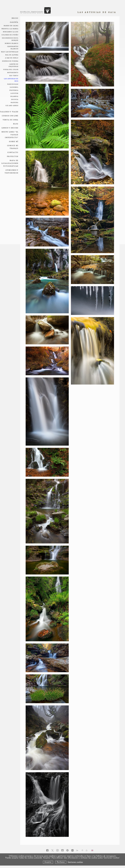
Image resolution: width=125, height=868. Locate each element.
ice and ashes (12, 105)
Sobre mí (14, 141)
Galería (14, 22)
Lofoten (14, 93)
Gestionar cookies (75, 862)
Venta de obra (10, 120)
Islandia (14, 96)
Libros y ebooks (10, 128)
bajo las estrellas (10, 52)
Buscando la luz (11, 32)
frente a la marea (10, 29)
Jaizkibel (14, 87)
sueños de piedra (10, 61)
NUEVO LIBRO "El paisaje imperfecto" (10, 135)
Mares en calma (11, 25)
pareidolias (13, 84)
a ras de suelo (12, 58)
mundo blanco (12, 43)
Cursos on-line (10, 116)
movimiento (13, 72)
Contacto (13, 152)
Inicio (15, 18)
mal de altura (12, 55)
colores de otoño (10, 35)
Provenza (14, 90)
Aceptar (48, 862)
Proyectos (13, 156)
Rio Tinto (14, 75)
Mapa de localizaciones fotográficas (10, 163)
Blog (16, 124)
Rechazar (61, 862)
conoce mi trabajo (13, 147)
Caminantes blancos (13, 47)
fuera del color (11, 69)
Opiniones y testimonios (11, 171)
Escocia (15, 99)
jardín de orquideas (13, 65)
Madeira (14, 102)
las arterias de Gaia (11, 80)
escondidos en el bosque (10, 39)
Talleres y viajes (9, 112)
